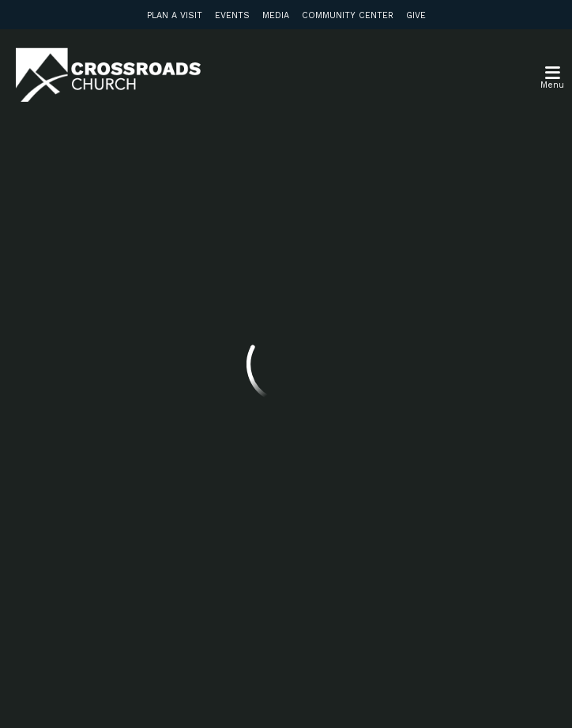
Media (276, 15)
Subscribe (143, 574)
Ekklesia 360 (286, 695)
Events (232, 15)
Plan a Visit (175, 15)
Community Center (348, 15)
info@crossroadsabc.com (161, 318)
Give (416, 15)
